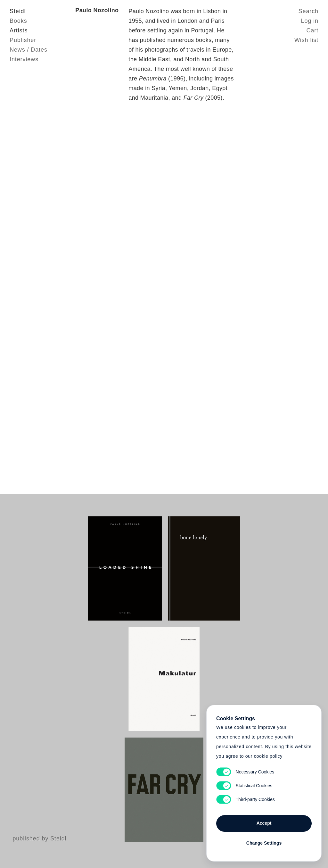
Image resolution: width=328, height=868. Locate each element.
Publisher (23, 40)
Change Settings (264, 843)
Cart (312, 30)
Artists (19, 30)
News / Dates (29, 50)
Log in (310, 21)
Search (308, 11)
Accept (264, 823)
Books (18, 21)
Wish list (306, 40)
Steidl (18, 11)
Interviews (24, 59)
